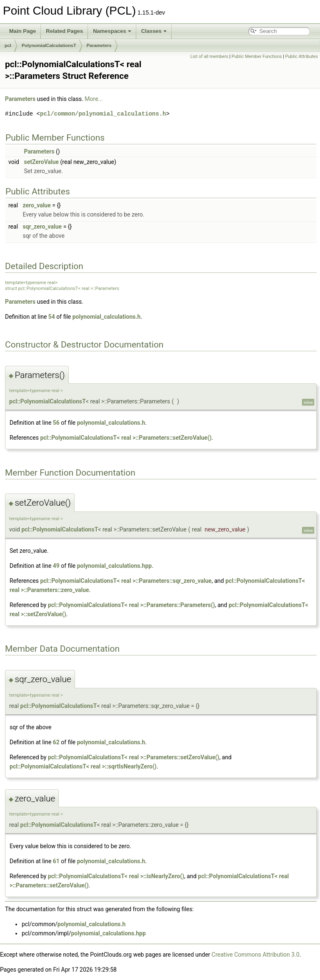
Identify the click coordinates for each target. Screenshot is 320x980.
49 (56, 566)
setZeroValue (41, 162)
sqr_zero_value (42, 227)
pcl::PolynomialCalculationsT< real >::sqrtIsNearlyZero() (83, 766)
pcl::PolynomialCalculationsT (47, 401)
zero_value (37, 205)
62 (56, 742)
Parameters (99, 45)
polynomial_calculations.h (107, 317)
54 (52, 317)
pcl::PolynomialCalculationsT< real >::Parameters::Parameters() (131, 605)
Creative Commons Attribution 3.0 (256, 955)
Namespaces (112, 31)
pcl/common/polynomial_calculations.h (103, 114)
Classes (154, 31)
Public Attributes (301, 57)
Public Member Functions (257, 57)
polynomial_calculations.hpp (114, 566)
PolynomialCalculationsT (49, 45)
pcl (8, 45)
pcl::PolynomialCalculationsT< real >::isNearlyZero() (116, 876)
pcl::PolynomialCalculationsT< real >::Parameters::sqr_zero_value (126, 581)
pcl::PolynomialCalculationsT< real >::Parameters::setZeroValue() (126, 438)
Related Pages (64, 31)
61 (56, 861)
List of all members (209, 57)
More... (94, 99)
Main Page (22, 31)
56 (56, 423)
